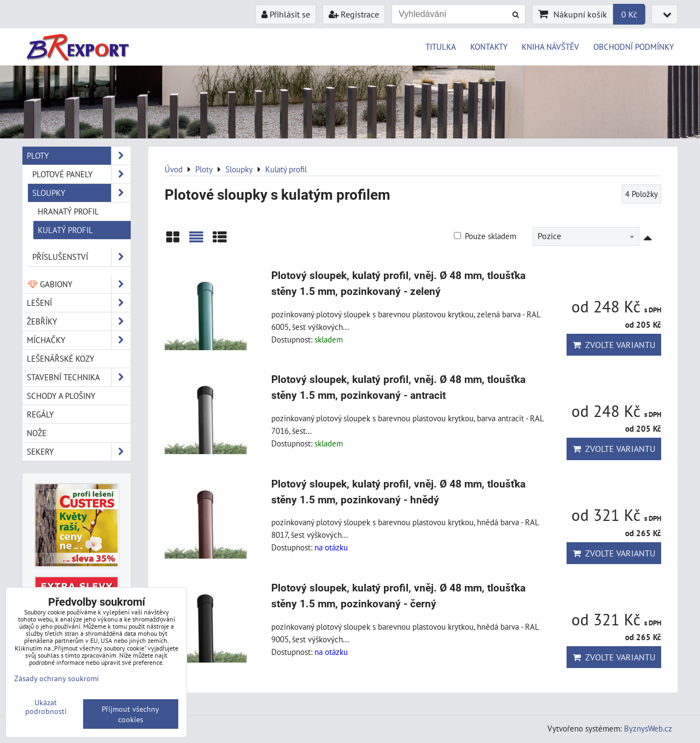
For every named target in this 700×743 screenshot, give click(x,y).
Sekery (79, 452)
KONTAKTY (489, 47)
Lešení (79, 303)
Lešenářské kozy (60, 358)
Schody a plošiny (61, 396)
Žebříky (79, 321)
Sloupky (81, 193)
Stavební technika (79, 377)
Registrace (354, 14)
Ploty (79, 156)
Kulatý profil (65, 230)
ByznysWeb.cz (648, 728)
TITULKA (441, 47)
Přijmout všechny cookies (130, 714)
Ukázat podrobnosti (46, 707)
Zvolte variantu (614, 345)
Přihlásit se (286, 14)
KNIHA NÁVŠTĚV (550, 47)
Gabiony (79, 284)
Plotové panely (81, 174)
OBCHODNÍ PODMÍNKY (634, 47)
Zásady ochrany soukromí (57, 678)
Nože (37, 433)
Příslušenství (81, 257)
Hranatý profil (68, 211)
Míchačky (79, 340)
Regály (40, 414)
